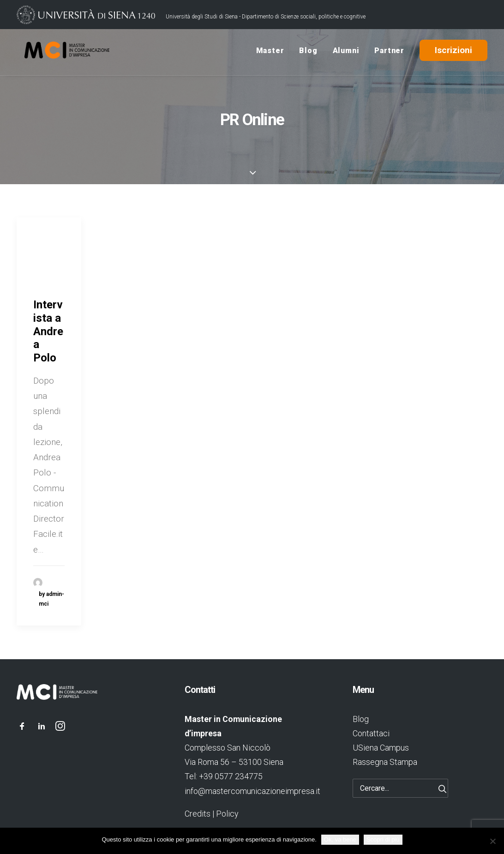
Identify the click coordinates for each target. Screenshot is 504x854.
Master (270, 52)
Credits (198, 814)
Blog (308, 52)
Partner (389, 52)
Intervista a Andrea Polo (48, 331)
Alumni (346, 52)
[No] (492, 841)
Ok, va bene (340, 839)
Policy (227, 814)
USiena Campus (381, 748)
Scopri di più (383, 839)
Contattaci (371, 733)
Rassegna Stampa (385, 762)
